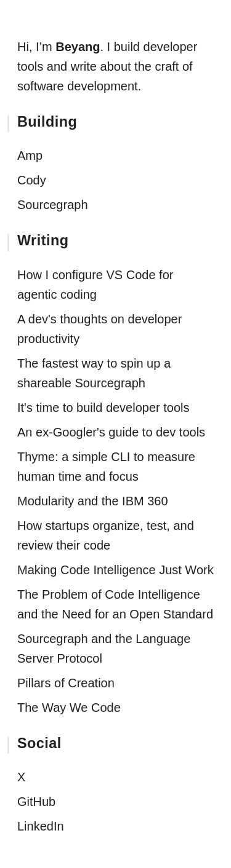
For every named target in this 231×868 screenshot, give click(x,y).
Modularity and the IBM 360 (93, 501)
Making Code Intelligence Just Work (115, 570)
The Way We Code (69, 708)
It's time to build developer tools (103, 408)
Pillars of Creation (66, 683)
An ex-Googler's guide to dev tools (111, 432)
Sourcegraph (53, 205)
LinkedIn (41, 826)
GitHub (36, 802)
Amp (30, 156)
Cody (32, 180)
